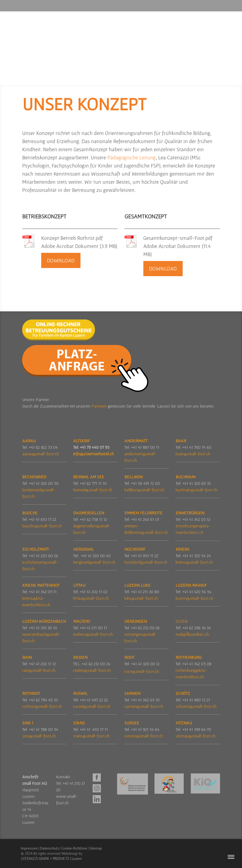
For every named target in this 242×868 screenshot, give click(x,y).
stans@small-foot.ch (91, 736)
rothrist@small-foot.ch (42, 706)
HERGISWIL (83, 549)
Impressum (29, 848)
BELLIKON (133, 477)
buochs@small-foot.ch (42, 526)
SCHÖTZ (183, 693)
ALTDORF (82, 441)
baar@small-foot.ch (193, 454)
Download (61, 260)
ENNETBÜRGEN (190, 513)
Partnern (100, 406)
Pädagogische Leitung (132, 157)
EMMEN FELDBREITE (143, 513)
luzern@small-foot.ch (194, 598)
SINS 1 (28, 723)
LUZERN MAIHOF (191, 585)
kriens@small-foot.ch (194, 562)
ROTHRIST (31, 693)
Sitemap (96, 848)
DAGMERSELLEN (89, 513)
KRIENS (183, 549)
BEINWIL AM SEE (89, 477)
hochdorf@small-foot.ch (146, 562)
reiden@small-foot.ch (92, 670)
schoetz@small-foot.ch (196, 706)
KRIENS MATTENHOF (41, 585)
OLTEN (182, 621)
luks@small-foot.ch (141, 598)
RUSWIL (81, 693)
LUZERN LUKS (137, 585)
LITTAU (79, 585)
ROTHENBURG (189, 657)
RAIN (27, 657)
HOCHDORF (135, 549)
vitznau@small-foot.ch (196, 736)
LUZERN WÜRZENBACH (44, 621)
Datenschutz (49, 848)
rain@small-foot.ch (39, 670)
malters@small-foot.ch (93, 634)
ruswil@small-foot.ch (92, 706)
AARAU (29, 441)
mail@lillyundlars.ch (192, 634)
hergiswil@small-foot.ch (94, 562)
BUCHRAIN (185, 477)
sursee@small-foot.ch (144, 736)
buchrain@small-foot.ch (196, 490)
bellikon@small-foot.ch (144, 490)
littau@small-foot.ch (91, 598)
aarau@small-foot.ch (41, 454)
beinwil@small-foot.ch (93, 490)
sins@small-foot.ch (39, 736)
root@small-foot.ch (142, 671)
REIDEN (80, 657)
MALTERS (82, 621)
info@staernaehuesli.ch (93, 454)
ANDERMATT (136, 441)
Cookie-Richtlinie (74, 848)
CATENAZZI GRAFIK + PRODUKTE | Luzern (51, 859)
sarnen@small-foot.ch (144, 706)
